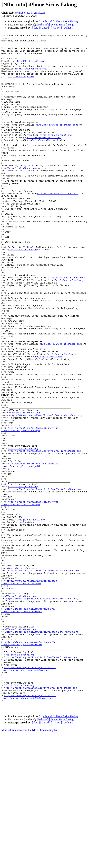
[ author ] (68, 28)
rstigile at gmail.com (31, 617)
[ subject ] (56, 28)
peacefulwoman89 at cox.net (44, 158)
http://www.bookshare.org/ (31, 76)
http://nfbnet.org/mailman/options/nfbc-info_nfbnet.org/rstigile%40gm (30, 597)
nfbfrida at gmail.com (48, 421)
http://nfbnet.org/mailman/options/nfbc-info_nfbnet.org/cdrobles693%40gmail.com (28, 829)
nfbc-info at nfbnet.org (56, 155)
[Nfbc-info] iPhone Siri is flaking (60, 21)
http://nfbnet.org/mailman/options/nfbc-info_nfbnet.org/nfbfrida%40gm (30, 508)
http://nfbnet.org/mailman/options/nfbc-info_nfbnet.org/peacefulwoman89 (29, 765)
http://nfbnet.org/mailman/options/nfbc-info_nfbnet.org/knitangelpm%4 (30, 551)
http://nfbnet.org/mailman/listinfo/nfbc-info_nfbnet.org (46, 492)
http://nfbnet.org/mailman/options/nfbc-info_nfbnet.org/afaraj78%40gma (30, 692)
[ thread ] (45, 28)
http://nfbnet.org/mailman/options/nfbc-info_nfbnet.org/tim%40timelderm (29, 725)
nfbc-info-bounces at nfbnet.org (56, 143)
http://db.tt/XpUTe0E (21, 85)
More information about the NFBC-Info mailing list (29, 865)
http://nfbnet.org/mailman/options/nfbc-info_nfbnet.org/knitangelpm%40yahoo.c (28, 796)
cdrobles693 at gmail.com (31, 13)
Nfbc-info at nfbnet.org (24, 489)
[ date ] (36, 28)
